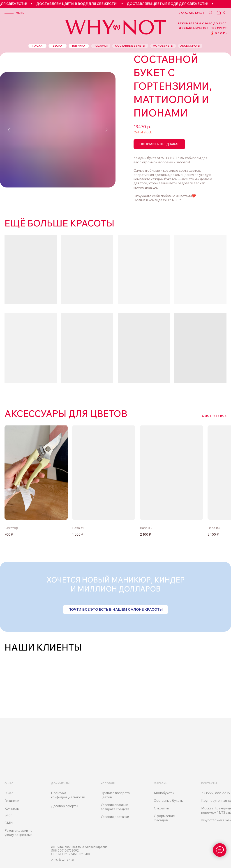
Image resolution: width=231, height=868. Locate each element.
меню (20, 13)
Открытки (161, 808)
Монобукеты (164, 793)
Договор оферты (65, 806)
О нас (9, 793)
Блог (8, 815)
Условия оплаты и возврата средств (115, 807)
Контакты (12, 808)
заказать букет (191, 13)
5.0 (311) (221, 33)
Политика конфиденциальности (68, 795)
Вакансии (12, 801)
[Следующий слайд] (106, 130)
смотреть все (214, 416)
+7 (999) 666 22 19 (216, 793)
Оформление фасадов (164, 818)
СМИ (9, 823)
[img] (104, 473)
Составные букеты (169, 801)
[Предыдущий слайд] (9, 130)
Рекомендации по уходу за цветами (18, 833)
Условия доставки (115, 817)
